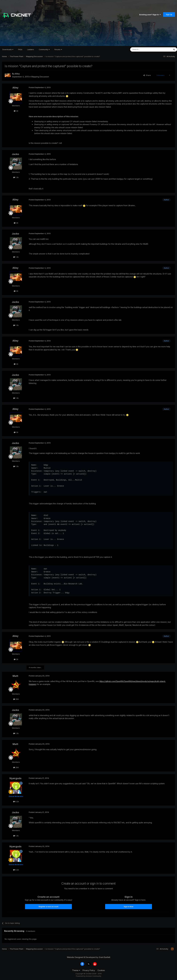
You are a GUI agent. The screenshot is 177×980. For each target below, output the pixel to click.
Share (147, 75)
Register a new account (48, 907)
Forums (58, 49)
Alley (17, 74)
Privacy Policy (89, 970)
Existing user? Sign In (150, 15)
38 (16, 111)
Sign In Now (129, 907)
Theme (76, 970)
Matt (15, 676)
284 (16, 699)
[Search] (144, 49)
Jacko (15, 154)
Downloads (8, 49)
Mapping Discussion (40, 77)
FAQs (20, 49)
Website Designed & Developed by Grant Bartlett (89, 957)
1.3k (16, 177)
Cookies (101, 970)
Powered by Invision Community (89, 976)
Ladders (31, 49)
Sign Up (169, 14)
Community (44, 49)
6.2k (16, 801)
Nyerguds (15, 778)
